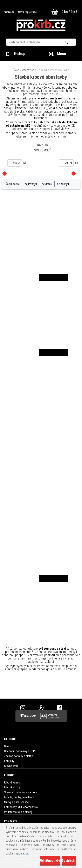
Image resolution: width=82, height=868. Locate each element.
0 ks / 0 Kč (69, 12)
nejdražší (47, 184)
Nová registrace (27, 12)
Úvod (16, 70)
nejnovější (63, 184)
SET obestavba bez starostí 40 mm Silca (41, 543)
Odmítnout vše (50, 861)
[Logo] (41, 25)
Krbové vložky (29, 70)
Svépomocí (42, 150)
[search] (71, 42)
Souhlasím (69, 861)
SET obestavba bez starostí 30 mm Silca (41, 467)
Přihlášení (10, 12)
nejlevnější (31, 184)
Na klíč (42, 145)
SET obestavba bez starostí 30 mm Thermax (36, 243)
